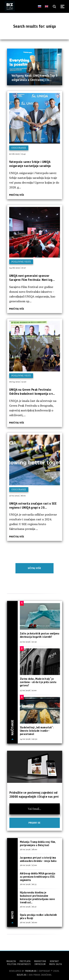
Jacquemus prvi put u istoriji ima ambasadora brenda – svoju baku (38, 859)
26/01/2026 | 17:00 (28, 865)
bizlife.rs (22, 975)
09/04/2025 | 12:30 (18, 382)
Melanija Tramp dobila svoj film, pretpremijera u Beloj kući (38, 843)
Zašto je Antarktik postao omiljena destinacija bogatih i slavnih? (40, 635)
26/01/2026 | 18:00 (29, 849)
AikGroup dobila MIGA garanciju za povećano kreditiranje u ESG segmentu (38, 877)
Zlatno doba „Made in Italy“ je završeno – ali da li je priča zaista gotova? (38, 682)
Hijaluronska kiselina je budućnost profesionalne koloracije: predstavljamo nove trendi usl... (37, 897)
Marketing (40, 961)
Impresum (40, 964)
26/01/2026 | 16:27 (28, 906)
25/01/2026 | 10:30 (28, 642)
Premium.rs (31, 971)
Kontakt (54, 961)
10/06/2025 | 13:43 (17, 154)
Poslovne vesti (21, 262)
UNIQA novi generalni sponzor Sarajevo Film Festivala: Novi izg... (32, 278)
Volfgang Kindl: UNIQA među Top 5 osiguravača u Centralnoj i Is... (35, 77)
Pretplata (25, 961)
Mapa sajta (56, 964)
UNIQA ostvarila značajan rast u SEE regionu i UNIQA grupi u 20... (33, 505)
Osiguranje (19, 148)
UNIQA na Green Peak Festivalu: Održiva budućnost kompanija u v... (32, 392)
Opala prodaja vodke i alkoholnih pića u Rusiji (38, 916)
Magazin (11, 961)
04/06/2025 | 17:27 (17, 268)
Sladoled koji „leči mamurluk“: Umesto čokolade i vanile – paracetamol (37, 731)
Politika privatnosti (19, 964)
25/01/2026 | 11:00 (28, 690)
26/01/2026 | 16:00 (29, 922)
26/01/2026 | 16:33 (28, 884)
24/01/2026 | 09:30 (29, 739)
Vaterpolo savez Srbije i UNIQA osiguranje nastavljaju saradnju (30, 164)
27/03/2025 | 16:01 (17, 495)
